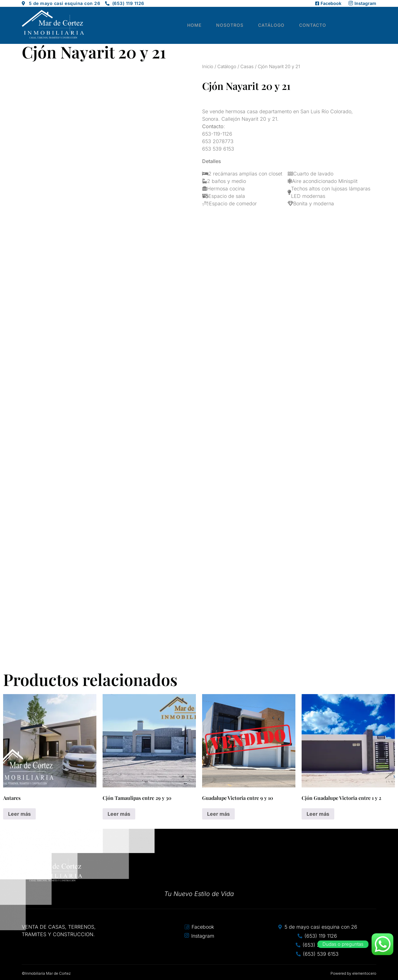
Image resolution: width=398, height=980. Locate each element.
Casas (247, 67)
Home (204, 25)
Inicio (208, 67)
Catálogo (277, 25)
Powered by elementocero (353, 973)
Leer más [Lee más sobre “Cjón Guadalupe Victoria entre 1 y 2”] (318, 814)
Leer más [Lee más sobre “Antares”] (19, 814)
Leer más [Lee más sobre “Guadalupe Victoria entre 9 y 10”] (218, 814)
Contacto (316, 25)
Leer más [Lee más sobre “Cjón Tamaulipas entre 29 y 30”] (119, 814)
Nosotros (237, 25)
